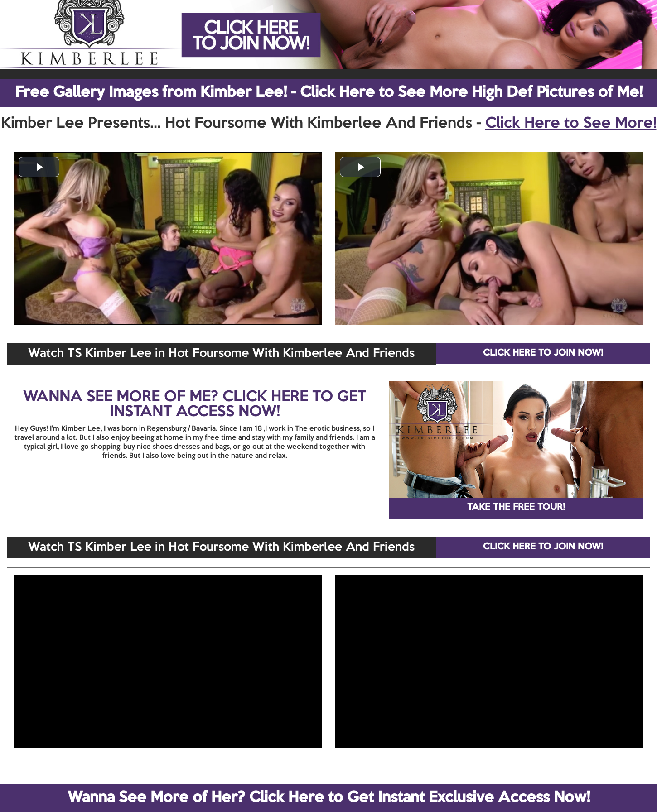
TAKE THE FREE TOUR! (516, 508)
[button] (39, 167)
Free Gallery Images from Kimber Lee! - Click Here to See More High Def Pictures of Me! (329, 93)
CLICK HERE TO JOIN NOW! (543, 353)
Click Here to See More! (571, 124)
